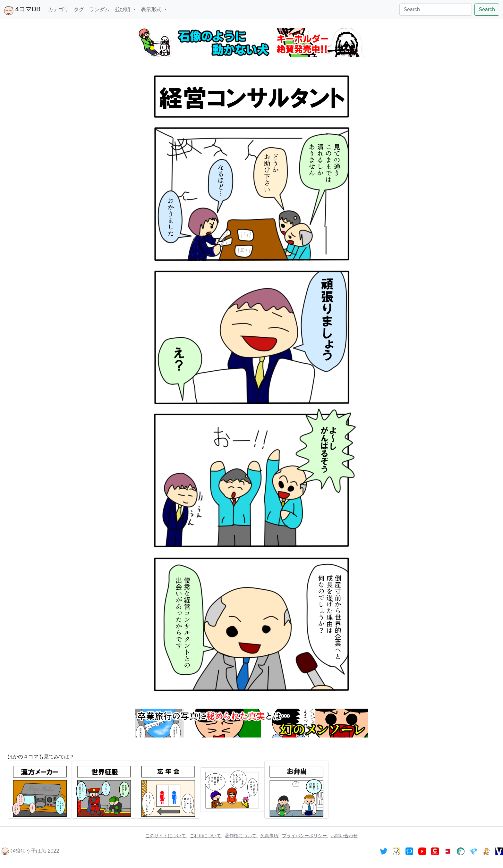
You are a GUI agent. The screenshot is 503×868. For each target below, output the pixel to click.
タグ (79, 9)
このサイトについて (166, 836)
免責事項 (270, 836)
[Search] (436, 10)
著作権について (241, 836)
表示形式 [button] (152, 9)
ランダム (99, 9)
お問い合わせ (344, 836)
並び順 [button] (123, 9)
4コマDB (22, 10)
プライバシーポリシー (305, 836)
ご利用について (206, 836)
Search (487, 9)
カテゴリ (58, 9)
